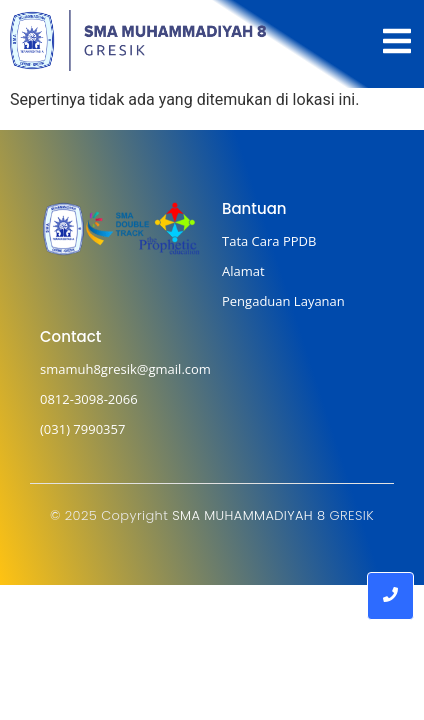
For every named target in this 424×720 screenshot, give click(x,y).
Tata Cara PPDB (269, 241)
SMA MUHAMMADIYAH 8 (248, 515)
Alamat (243, 271)
